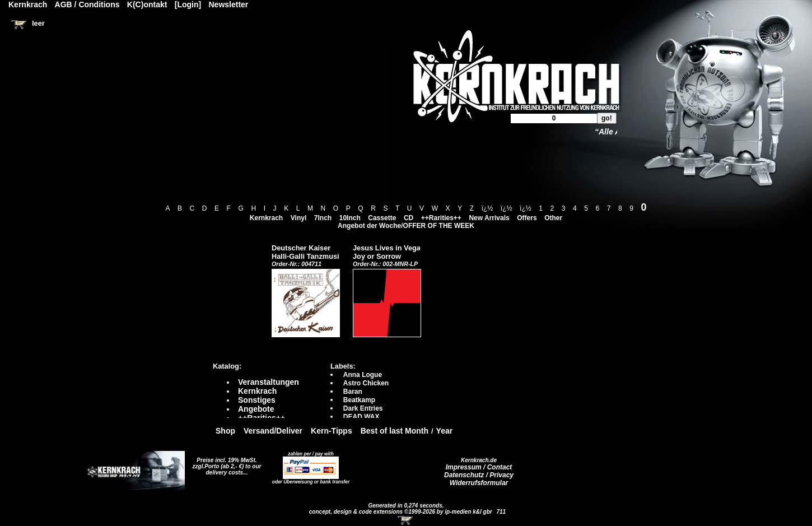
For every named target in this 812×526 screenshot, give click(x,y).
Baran (353, 392)
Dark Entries (363, 408)
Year (445, 431)
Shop (225, 431)
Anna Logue (363, 375)
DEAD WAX (361, 417)
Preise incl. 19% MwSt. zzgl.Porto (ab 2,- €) (225, 463)
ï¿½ (487, 208)
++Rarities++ (441, 218)
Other (553, 218)
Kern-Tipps (332, 431)
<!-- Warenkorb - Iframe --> (406, 520)
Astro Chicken (366, 383)
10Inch (350, 218)
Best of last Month (395, 431)
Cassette (382, 218)
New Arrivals (489, 218)
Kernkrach (266, 218)
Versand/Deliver (273, 431)
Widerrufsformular (479, 483)
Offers (527, 218)
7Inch (323, 218)
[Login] (188, 4)
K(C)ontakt (147, 4)
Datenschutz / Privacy (479, 475)
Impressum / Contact (479, 467)
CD (409, 218)
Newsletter (229, 4)
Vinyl (298, 218)
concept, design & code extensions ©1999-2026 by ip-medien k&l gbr (402, 512)
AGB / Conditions (87, 4)
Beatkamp (359, 400)
